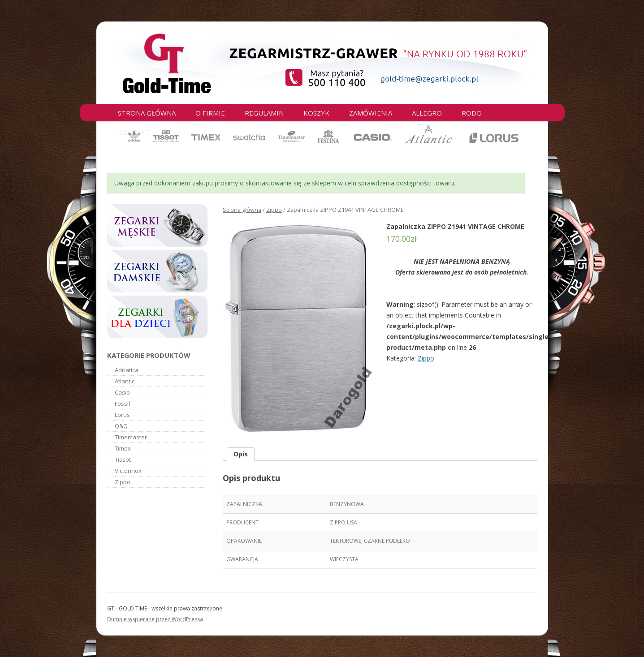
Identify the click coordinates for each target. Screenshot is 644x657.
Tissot (123, 459)
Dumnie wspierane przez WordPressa (155, 619)
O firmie (210, 113)
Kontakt (134, 132)
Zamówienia (371, 113)
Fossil (122, 404)
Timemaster (131, 437)
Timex (123, 448)
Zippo (274, 210)
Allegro (427, 113)
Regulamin (264, 113)
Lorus (122, 415)
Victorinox (128, 471)
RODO (472, 113)
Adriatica (127, 370)
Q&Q (121, 426)
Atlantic (125, 381)
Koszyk (316, 113)
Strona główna (147, 113)
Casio (122, 392)
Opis (241, 454)
